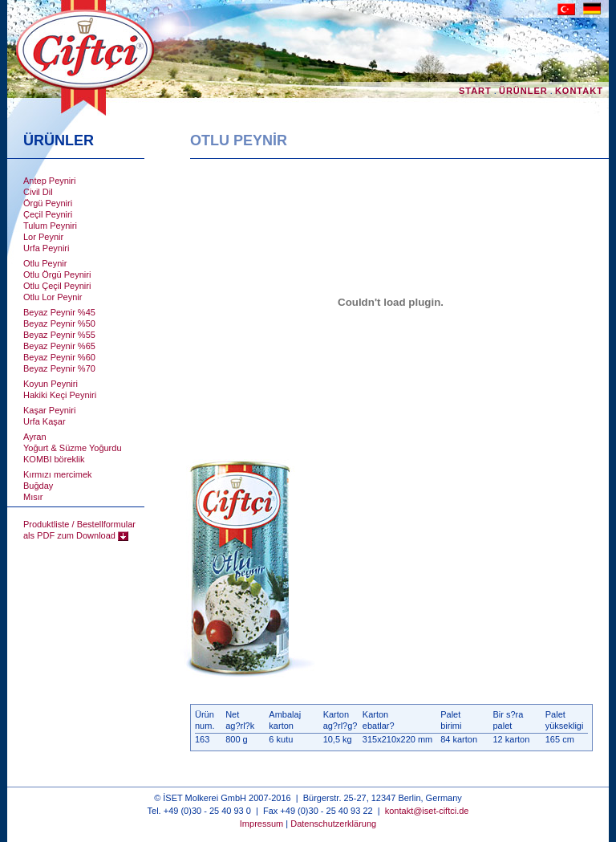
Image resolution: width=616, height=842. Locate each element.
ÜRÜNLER (523, 91)
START (475, 91)
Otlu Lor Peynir (53, 297)
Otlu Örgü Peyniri (57, 275)
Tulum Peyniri (50, 226)
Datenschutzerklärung (333, 824)
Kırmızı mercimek (58, 474)
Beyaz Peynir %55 (59, 335)
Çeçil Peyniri (48, 214)
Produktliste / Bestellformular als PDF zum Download (79, 530)
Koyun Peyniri (51, 384)
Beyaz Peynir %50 (59, 323)
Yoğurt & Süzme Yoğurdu (73, 448)
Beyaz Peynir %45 (59, 312)
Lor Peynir (43, 237)
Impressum (261, 824)
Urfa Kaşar (45, 421)
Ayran (35, 437)
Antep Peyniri (49, 181)
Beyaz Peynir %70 (59, 368)
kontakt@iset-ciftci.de (427, 811)
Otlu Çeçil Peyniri (57, 286)
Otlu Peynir (45, 263)
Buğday (38, 486)
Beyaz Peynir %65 (59, 346)
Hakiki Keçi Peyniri (60, 395)
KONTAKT (581, 91)
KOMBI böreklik (54, 459)
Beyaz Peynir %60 (59, 357)
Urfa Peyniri (46, 248)
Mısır (33, 497)
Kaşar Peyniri (49, 410)
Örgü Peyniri (48, 203)
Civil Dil (38, 192)
